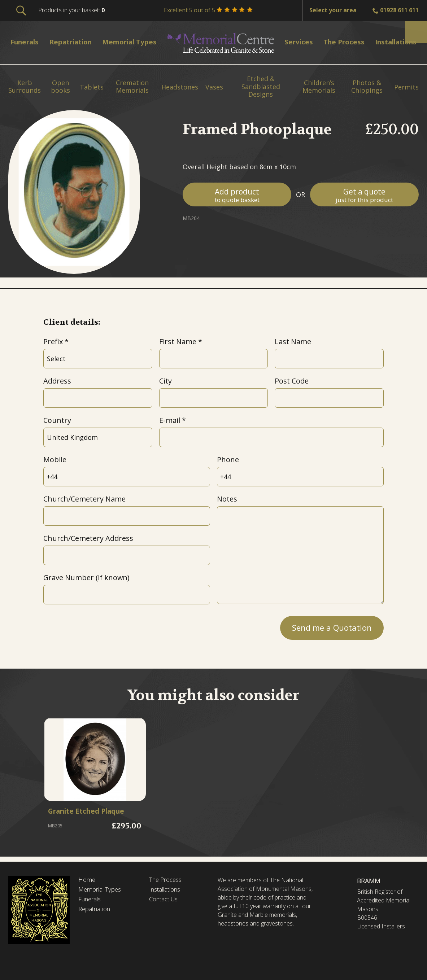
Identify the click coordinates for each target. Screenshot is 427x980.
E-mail (170, 420)
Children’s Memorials (319, 87)
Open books (60, 87)
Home (87, 880)
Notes (227, 499)
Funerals (91, 901)
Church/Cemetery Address (88, 538)
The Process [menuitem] (340, 42)
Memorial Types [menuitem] (134, 42)
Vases (214, 87)
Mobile (55, 460)
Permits (406, 87)
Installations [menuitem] (392, 42)
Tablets (92, 87)
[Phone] (300, 477)
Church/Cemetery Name (84, 499)
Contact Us (165, 901)
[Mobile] (127, 477)
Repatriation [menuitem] (73, 42)
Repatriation (96, 911)
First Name (178, 342)
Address (57, 381)
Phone (228, 460)
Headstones (180, 87)
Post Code (292, 381)
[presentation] (98, 626)
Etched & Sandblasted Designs (261, 87)
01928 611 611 (399, 10)
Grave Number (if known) (86, 577)
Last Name (293, 342)
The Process (167, 880)
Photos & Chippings (367, 87)
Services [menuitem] (297, 42)
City (165, 381)
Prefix (53, 342)
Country (57, 420)
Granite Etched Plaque (92, 812)
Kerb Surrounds (25, 87)
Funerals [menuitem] (27, 42)
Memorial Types (102, 891)
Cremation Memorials (132, 87)
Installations (167, 891)
